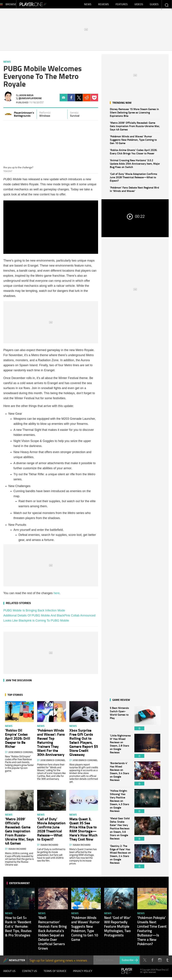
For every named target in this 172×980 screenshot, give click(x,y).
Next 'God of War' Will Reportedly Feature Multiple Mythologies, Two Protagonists (117, 928)
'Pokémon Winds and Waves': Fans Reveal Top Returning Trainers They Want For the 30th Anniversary (51, 744)
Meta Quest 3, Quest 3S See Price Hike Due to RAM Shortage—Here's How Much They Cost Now (83, 831)
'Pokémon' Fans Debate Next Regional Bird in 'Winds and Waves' (134, 191)
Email (63, 99)
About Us (9, 973)
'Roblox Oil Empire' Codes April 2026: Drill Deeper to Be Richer (18, 740)
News (88, 5)
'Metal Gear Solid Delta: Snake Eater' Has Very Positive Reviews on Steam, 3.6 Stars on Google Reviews (120, 830)
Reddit (87, 99)
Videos (139, 5)
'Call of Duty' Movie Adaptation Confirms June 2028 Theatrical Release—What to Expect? (134, 179)
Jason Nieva (26, 97)
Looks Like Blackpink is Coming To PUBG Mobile (36, 622)
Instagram (160, 962)
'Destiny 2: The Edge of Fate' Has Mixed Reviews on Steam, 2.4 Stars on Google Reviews (120, 858)
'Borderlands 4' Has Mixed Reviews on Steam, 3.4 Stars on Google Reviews (120, 775)
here (57, 595)
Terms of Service (55, 973)
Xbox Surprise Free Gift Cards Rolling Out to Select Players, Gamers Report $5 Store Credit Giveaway (84, 744)
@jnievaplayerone (30, 100)
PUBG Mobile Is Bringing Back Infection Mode (34, 612)
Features (122, 5)
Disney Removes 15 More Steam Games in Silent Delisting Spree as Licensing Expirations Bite (134, 114)
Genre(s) (74, 114)
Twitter (79, 99)
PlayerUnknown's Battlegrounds (24, 116)
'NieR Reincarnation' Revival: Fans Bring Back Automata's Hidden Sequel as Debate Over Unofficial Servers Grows (52, 935)
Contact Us (30, 973)
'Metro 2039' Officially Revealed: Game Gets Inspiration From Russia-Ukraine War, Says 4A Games (135, 128)
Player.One (44, 5)
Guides (154, 5)
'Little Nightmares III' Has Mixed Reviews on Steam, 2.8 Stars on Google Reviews (120, 747)
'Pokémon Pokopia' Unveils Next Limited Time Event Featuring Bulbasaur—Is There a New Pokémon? (152, 932)
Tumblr (167, 962)
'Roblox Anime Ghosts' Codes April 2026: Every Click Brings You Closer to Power (134, 153)
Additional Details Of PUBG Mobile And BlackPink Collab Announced (49, 617)
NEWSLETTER (17, 962)
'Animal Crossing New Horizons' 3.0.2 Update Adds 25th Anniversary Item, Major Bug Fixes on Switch (135, 165)
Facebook (71, 99)
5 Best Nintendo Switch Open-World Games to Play (120, 720)
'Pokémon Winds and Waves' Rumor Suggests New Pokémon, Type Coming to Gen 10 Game (133, 141)
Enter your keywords (167, 5)
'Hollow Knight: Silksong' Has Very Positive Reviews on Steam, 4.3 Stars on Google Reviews (120, 803)
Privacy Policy (83, 973)
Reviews (103, 5)
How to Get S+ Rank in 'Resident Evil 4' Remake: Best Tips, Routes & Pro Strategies (18, 928)
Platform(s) (45, 114)
